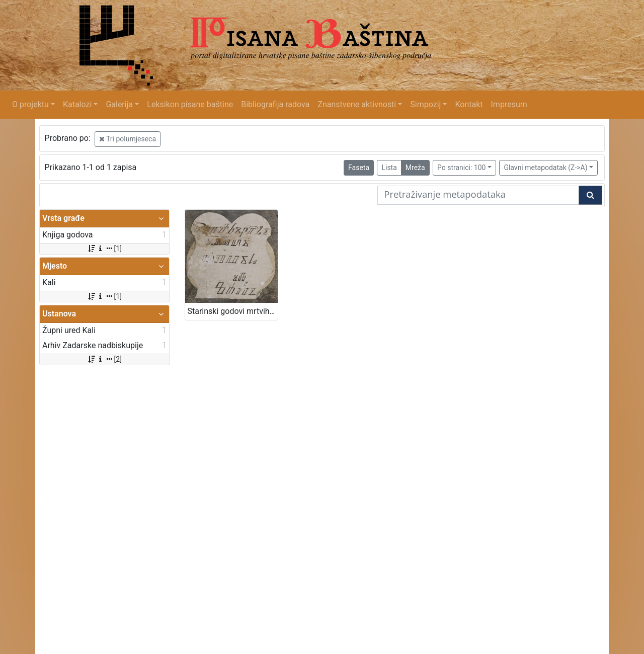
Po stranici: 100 (461, 168)
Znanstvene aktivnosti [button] (357, 104)
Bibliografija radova (275, 104)
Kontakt (469, 104)
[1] (104, 249)
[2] (104, 359)
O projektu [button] (30, 104)
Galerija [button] (119, 104)
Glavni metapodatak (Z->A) (545, 168)
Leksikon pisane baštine (190, 104)
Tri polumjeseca (128, 139)
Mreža (415, 168)
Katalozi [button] (77, 104)
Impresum (509, 104)
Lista (389, 168)
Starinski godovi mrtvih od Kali (233, 311)
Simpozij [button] (425, 104)
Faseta (359, 168)
